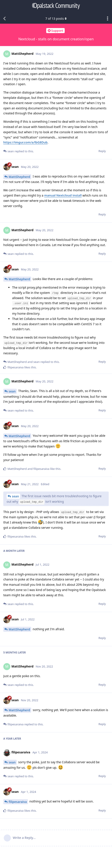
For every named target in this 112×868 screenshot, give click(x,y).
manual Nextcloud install (63, 195)
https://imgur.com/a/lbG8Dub (25, 142)
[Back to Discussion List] (4, 19)
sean (12, 391)
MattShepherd (19, 177)
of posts (56, 19)
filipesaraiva (18, 802)
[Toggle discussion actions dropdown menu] (108, 19)
